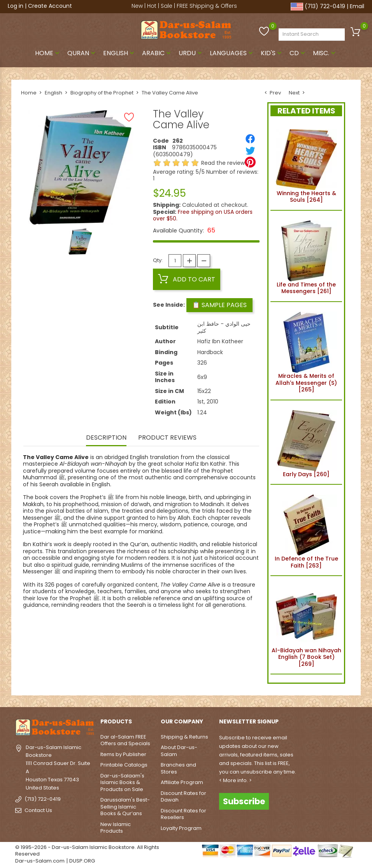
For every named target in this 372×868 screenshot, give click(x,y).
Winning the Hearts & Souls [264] (306, 165)
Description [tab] (106, 438)
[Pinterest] (250, 162)
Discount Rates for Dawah (183, 797)
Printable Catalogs (124, 765)
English (119, 53)
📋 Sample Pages (219, 305)
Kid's (272, 53)
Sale (167, 6)
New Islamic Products (116, 828)
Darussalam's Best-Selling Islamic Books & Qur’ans (125, 807)
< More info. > (235, 780)
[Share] (250, 139)
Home (48, 53)
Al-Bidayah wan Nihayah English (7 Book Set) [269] (306, 625)
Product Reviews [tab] (167, 438)
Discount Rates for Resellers (183, 814)
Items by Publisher (123, 754)
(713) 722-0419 (325, 6)
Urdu (191, 53)
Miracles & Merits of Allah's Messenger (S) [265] (306, 351)
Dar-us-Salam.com (40, 861)
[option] (80, 242)
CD (298, 53)
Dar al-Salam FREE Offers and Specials (125, 740)
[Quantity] (175, 261)
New (137, 6)
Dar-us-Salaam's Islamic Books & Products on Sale (122, 782)
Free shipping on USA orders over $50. (203, 215)
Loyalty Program (181, 828)
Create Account (50, 6)
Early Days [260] (306, 442)
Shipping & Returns (184, 737)
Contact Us (38, 810)
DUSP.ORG (82, 861)
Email (357, 6)
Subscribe (244, 801)
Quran (82, 53)
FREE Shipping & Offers (207, 6)
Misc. (325, 53)
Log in (16, 6)
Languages (232, 53)
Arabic (157, 53)
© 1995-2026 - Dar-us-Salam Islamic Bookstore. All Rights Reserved (87, 851)
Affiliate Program (182, 782)
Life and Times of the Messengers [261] (306, 256)
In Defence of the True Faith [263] (306, 530)
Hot (152, 6)
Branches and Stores (178, 768)
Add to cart (187, 279)
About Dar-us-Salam (179, 751)
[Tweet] (250, 150)
